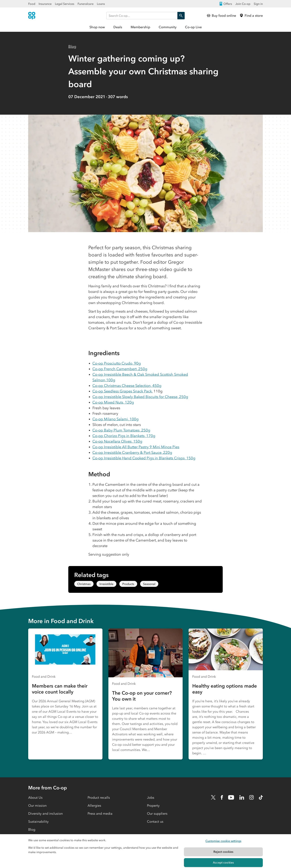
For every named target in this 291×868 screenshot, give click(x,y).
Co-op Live (193, 27)
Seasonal (149, 584)
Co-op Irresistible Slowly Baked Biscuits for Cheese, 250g (140, 397)
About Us (35, 798)
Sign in (258, 4)
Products (128, 584)
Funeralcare (86, 4)
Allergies (94, 806)
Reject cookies (223, 852)
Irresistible (106, 584)
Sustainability (38, 822)
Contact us (155, 822)
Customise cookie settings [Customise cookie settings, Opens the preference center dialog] (223, 841)
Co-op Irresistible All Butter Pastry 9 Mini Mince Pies (136, 447)
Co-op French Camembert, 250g (120, 369)
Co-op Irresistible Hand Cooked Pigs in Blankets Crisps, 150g (144, 458)
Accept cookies (223, 862)
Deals (118, 27)
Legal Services (65, 4)
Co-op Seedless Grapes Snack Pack (122, 391)
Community (168, 27)
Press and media (100, 814)
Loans (101, 4)
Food (32, 4)
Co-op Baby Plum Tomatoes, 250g (121, 430)
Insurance (45, 4)
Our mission (37, 806)
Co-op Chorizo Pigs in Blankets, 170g (124, 436)
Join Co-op (243, 4)
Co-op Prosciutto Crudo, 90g (117, 363)
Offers (225, 4)
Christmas (84, 584)
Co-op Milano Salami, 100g (116, 419)
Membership (140, 27)
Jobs (151, 798)
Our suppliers (157, 814)
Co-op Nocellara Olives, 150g (117, 441)
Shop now (97, 27)
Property (153, 806)
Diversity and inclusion (45, 814)
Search (180, 16)
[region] (145, 851)
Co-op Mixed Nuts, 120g (113, 402)
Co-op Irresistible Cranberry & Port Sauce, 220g (132, 452)
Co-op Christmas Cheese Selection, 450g (127, 386)
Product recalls (99, 798)
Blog (72, 46)
